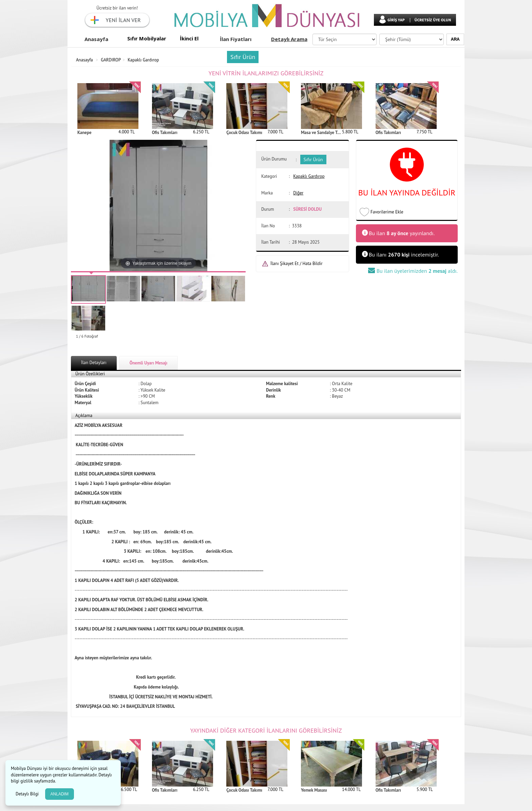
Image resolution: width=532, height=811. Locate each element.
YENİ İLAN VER (123, 20)
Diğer (298, 193)
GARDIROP (111, 60)
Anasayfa (96, 39)
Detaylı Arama (289, 39)
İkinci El (189, 38)
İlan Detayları (94, 363)
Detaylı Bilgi (28, 794)
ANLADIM (60, 794)
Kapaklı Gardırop (143, 60)
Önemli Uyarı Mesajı (149, 363)
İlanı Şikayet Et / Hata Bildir (297, 263)
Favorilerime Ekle (387, 212)
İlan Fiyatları (236, 39)
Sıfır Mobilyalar (147, 38)
